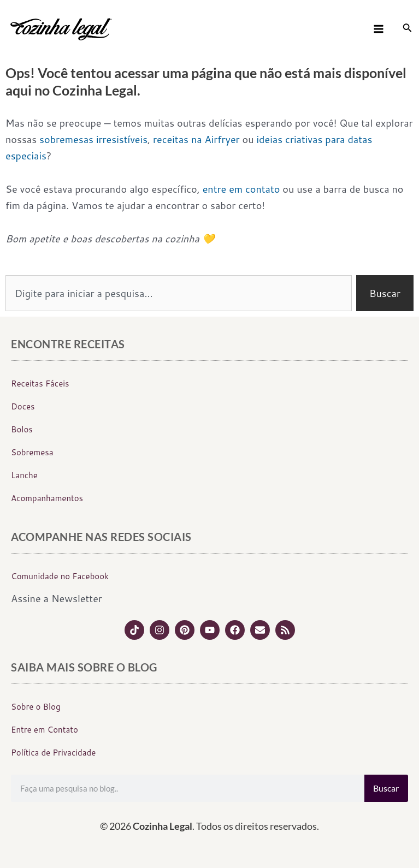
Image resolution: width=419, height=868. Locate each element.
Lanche (24, 475)
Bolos (22, 429)
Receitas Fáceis (40, 384)
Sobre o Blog (36, 707)
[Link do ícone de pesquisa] (408, 29)
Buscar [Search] (386, 788)
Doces (23, 406)
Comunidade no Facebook (60, 576)
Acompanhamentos (47, 498)
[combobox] (179, 293)
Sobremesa (32, 452)
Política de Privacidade (53, 753)
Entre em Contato (45, 730)
